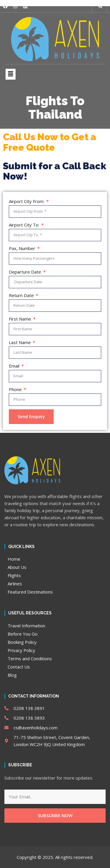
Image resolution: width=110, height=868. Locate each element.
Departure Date (26, 272)
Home (14, 559)
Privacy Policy (21, 650)
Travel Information (26, 626)
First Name (21, 319)
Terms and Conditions (30, 658)
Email (15, 366)
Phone (16, 389)
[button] (100, 6)
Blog (12, 675)
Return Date (22, 295)
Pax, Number (23, 248)
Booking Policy (22, 642)
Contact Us (19, 667)
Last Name (20, 342)
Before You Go (23, 634)
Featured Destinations (30, 592)
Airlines (15, 584)
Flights (14, 575)
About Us (17, 567)
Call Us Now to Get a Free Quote (50, 142)
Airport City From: (27, 201)
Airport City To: (25, 225)
